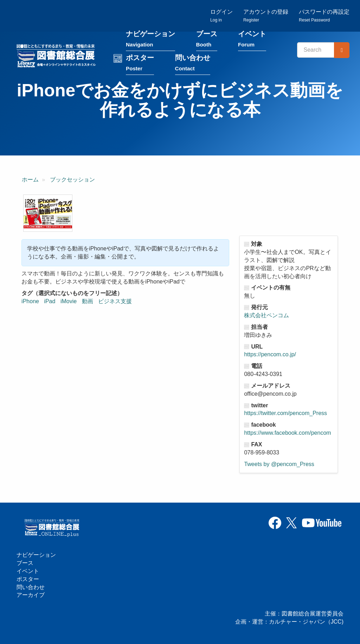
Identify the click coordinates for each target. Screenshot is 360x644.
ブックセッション (72, 181)
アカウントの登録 (266, 16)
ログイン (221, 16)
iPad (50, 302)
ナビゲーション (154, 42)
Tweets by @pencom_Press (279, 465)
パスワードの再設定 (324, 16)
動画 (88, 302)
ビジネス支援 (115, 302)
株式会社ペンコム (266, 316)
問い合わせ (196, 66)
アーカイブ (31, 595)
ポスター (143, 66)
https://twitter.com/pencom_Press (285, 414)
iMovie (69, 302)
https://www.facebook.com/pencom (287, 434)
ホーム (30, 181)
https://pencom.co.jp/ (270, 355)
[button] (48, 214)
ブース (210, 42)
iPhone (30, 302)
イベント (256, 42)
